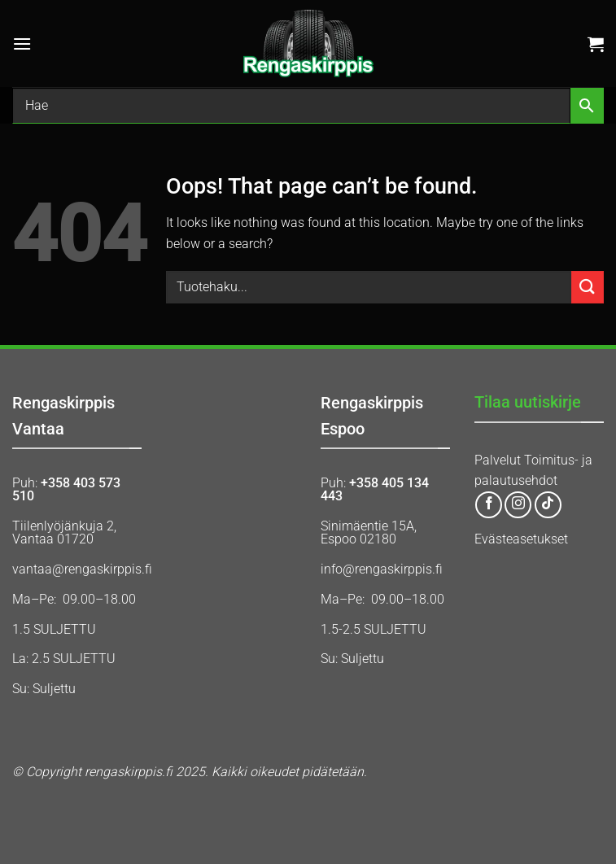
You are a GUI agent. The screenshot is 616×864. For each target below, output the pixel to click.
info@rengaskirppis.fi (382, 569)
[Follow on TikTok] (548, 505)
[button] (22, 44)
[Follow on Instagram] (518, 505)
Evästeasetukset (521, 539)
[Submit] (588, 287)
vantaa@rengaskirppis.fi (82, 569)
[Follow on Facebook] (489, 505)
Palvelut (498, 460)
